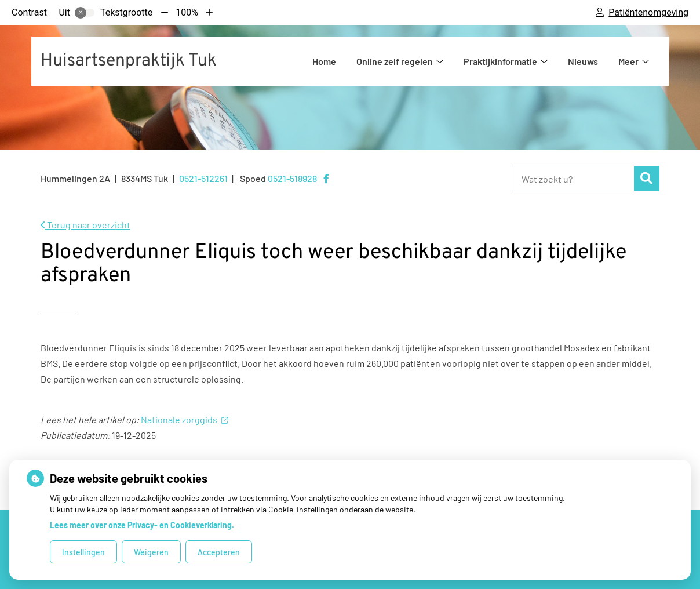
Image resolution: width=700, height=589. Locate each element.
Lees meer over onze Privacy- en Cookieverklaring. (142, 525)
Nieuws (583, 61)
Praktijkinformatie (500, 61)
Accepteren (219, 552)
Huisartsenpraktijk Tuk (129, 61)
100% (187, 12)
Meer (628, 61)
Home (324, 61)
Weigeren (151, 552)
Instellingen (83, 552)
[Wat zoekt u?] (573, 179)
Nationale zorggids (184, 419)
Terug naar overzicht (85, 225)
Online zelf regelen (395, 61)
